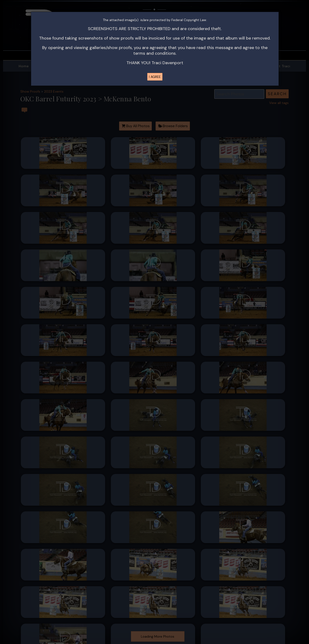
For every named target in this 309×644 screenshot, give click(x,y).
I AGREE (155, 77)
